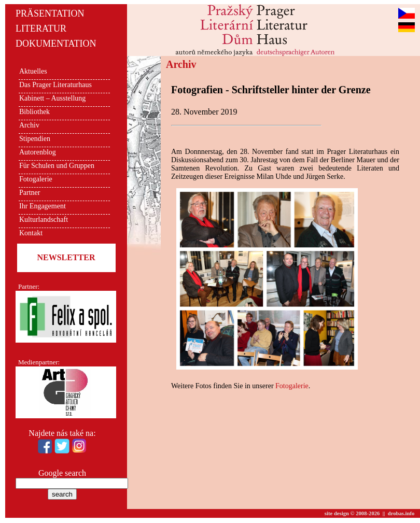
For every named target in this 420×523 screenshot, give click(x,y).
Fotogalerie (36, 179)
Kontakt (31, 233)
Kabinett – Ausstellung (52, 98)
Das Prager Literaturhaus (55, 85)
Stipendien (35, 139)
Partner (30, 193)
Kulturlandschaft (44, 220)
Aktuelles (33, 71)
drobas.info (401, 513)
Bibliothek (34, 112)
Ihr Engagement (43, 206)
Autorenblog (38, 152)
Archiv (29, 125)
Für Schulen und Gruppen (57, 166)
